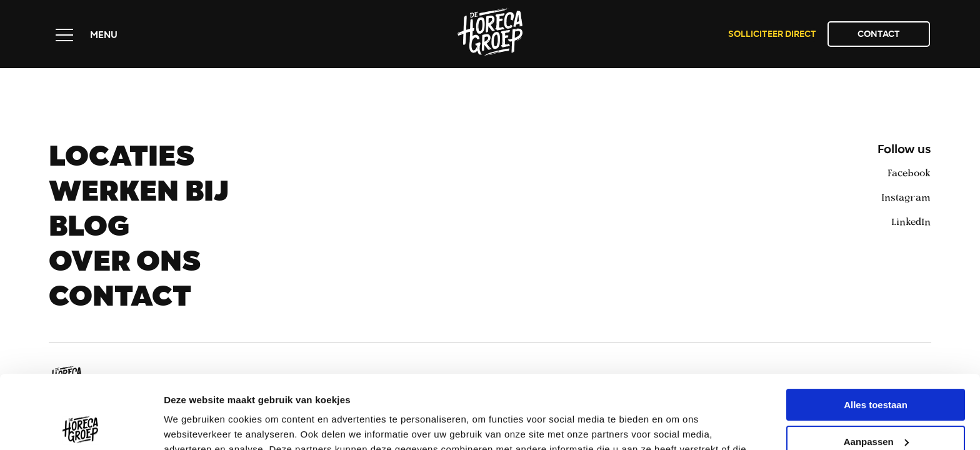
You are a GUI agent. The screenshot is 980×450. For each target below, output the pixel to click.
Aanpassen (876, 368)
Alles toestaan (876, 332)
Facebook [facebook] (909, 172)
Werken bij (139, 195)
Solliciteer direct (772, 35)
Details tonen (193, 425)
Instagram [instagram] (906, 197)
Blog (89, 230)
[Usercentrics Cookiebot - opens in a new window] (81, 426)
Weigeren (875, 405)
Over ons (125, 265)
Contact (879, 35)
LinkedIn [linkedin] (911, 221)
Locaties (122, 160)
